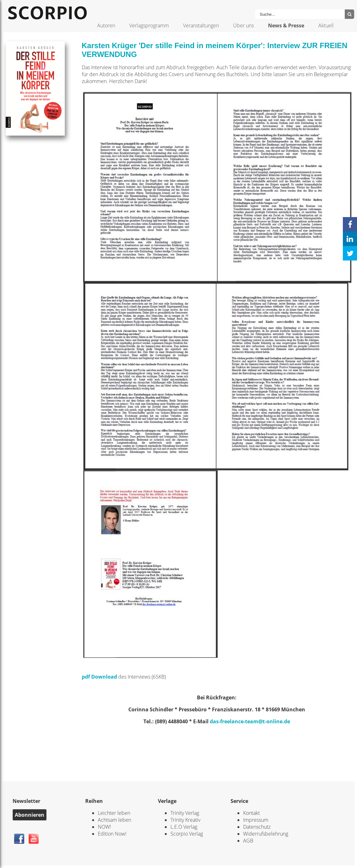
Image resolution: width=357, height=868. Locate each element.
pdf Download (99, 677)
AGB (248, 841)
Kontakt (251, 813)
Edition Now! (112, 834)
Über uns (243, 25)
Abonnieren (30, 815)
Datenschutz (257, 827)
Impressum (256, 820)
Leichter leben (114, 813)
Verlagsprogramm (149, 25)
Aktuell (326, 25)
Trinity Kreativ (185, 820)
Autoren (106, 25)
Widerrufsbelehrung (266, 834)
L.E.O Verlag (184, 827)
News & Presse (286, 25)
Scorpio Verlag (187, 834)
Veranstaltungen (201, 25)
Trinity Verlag (185, 813)
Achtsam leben (114, 820)
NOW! (104, 827)
